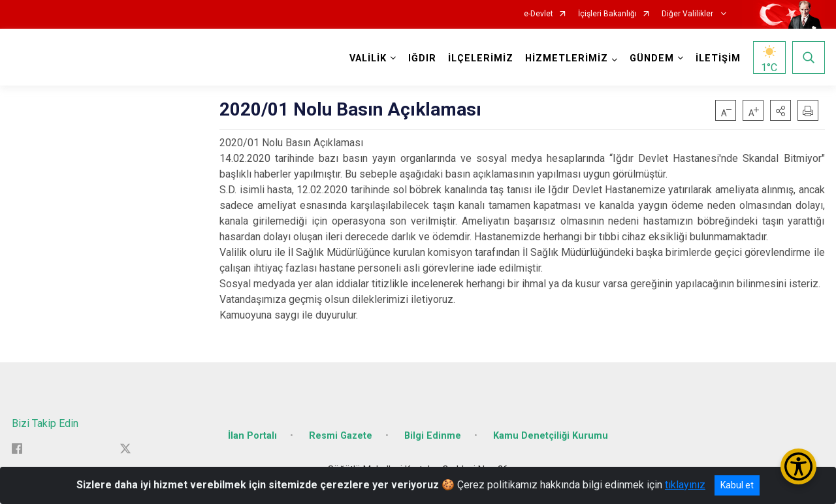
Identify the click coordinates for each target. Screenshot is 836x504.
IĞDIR (422, 58)
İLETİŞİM (718, 58)
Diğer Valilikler (688, 14)
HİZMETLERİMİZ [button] (567, 58)
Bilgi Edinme (433, 436)
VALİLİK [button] (368, 58)
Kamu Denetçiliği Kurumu (551, 436)
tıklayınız (685, 485)
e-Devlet (539, 14)
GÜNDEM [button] (652, 58)
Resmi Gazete (341, 436)
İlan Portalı (252, 436)
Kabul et (737, 485)
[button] (780, 110)
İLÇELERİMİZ (481, 58)
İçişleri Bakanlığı (607, 14)
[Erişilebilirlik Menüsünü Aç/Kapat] (798, 466)
